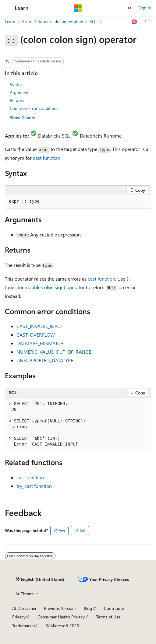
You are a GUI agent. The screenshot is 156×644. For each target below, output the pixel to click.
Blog (88, 608)
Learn (10, 21)
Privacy (19, 617)
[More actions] (146, 22)
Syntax (16, 84)
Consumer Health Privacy (61, 617)
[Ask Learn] (135, 22)
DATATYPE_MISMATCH (40, 343)
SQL (94, 21)
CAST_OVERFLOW (36, 335)
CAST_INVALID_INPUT (40, 326)
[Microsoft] (78, 8)
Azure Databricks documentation (52, 21)
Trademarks (23, 626)
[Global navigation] (6, 8)
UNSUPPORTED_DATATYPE (45, 360)
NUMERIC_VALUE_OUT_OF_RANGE (54, 352)
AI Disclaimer (24, 608)
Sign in (145, 8)
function (47, 158)
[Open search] (130, 8)
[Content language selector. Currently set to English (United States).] (40, 579)
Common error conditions (34, 108)
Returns (17, 100)
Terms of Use (108, 617)
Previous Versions (60, 608)
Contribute (114, 608)
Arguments (20, 92)
